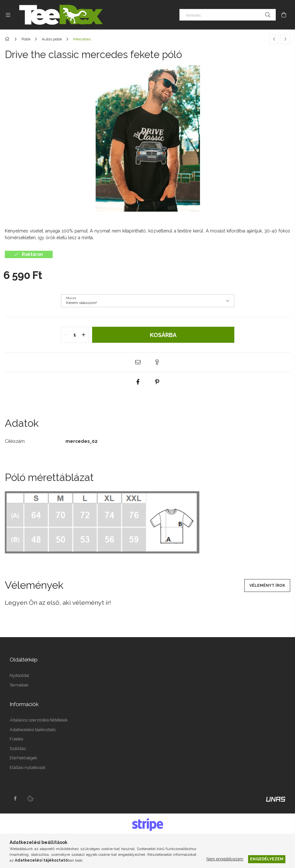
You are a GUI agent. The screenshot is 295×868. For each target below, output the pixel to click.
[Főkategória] (8, 39)
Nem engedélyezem (225, 859)
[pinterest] (157, 382)
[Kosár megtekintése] (284, 15)
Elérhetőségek (23, 758)
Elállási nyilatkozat (27, 767)
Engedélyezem (267, 859)
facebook (15, 798)
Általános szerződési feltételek (39, 720)
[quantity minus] (66, 335)
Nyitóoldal (19, 675)
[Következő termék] (285, 39)
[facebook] (138, 382)
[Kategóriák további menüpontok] (8, 15)
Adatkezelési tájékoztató (33, 730)
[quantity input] (75, 335)
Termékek (19, 685)
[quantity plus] (84, 335)
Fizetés (16, 739)
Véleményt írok (267, 586)
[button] (138, 362)
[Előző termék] (274, 39)
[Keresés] (228, 15)
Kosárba (163, 335)
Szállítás (18, 749)
